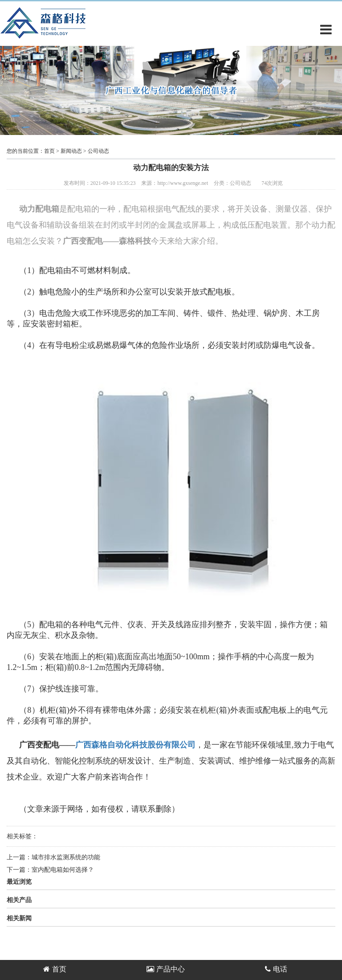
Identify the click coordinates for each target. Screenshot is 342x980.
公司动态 (98, 151)
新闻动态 (71, 151)
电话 (276, 969)
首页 (49, 151)
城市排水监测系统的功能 (66, 857)
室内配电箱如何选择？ (63, 870)
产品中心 (166, 969)
